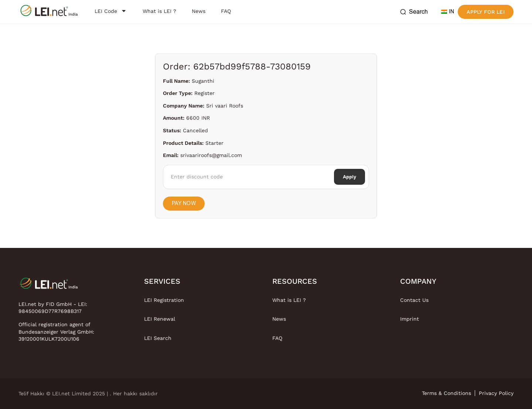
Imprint (410, 319)
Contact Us (414, 300)
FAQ (277, 338)
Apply (349, 177)
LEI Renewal (160, 319)
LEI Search (158, 338)
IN (448, 12)
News (279, 319)
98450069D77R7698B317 (50, 311)
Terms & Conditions (446, 393)
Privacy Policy (496, 393)
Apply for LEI (486, 12)
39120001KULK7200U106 (49, 339)
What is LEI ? (289, 300)
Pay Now (184, 203)
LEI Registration (164, 300)
